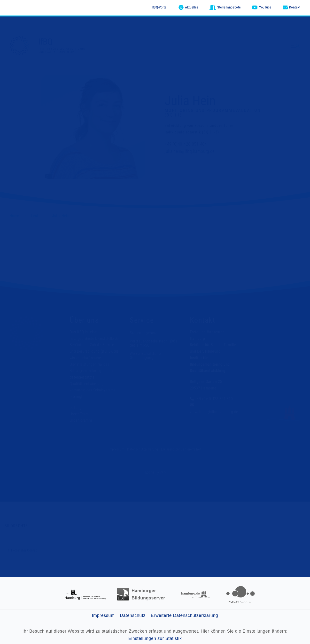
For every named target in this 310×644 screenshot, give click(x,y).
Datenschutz (133, 615)
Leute (36, 216)
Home (15, 216)
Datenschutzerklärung (143, 449)
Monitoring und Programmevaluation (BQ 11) (213, 113)
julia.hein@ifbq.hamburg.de (190, 151)
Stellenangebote (144, 333)
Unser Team (79, 414)
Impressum (116, 449)
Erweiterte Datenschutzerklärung (185, 615)
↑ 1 (7, 551)
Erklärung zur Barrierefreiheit (181, 449)
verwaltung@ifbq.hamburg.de (214, 412)
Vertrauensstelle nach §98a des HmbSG (154, 343)
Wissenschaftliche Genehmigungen (145, 356)
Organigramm (81, 420)
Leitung (76, 407)
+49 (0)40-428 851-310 (214, 399)
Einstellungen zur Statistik (155, 638)
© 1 (48, 177)
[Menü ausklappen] (296, 46)
